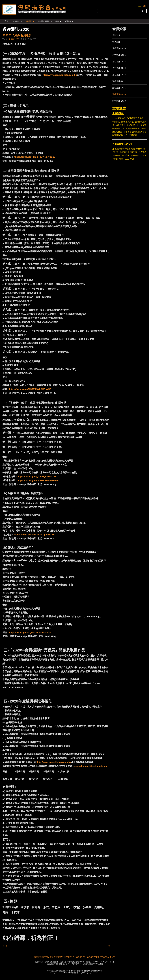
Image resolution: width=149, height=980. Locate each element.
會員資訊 (29, 21)
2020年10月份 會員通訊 (17, 35)
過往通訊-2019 (119, 68)
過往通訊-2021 (119, 88)
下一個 (108, 946)
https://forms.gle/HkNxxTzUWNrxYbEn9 (34, 157)
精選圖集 (68, 21)
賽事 (57, 21)
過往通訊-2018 (119, 101)
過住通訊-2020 (14, 39)
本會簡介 (16, 21)
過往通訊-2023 (119, 75)
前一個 (5, 946)
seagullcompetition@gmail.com (91, 766)
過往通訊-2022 (119, 81)
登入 (139, 6)
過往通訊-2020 (119, 94)
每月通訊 (116, 42)
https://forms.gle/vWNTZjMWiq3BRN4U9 (30, 389)
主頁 (6, 21)
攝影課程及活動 (44, 21)
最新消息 (116, 35)
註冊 (145, 6)
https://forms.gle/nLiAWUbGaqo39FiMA (38, 480)
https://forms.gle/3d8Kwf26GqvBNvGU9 (34, 535)
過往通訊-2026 (119, 48)
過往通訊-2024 (119, 62)
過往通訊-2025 (119, 55)
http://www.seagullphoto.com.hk (60, 75)
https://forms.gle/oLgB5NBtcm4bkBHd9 (30, 632)
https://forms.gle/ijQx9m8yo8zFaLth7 (37, 477)
